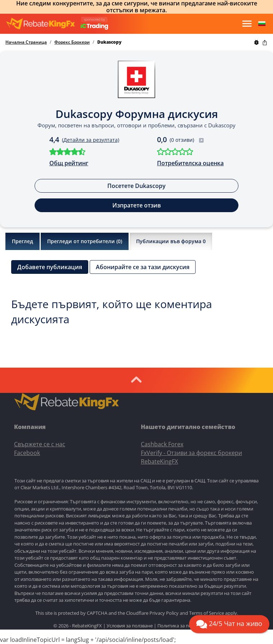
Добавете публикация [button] (50, 267)
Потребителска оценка (190, 163)
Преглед (23, 241)
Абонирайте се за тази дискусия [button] (143, 267)
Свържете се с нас (40, 444)
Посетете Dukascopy (136, 186)
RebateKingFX (159, 461)
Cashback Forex (162, 444)
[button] (262, 24)
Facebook (27, 453)
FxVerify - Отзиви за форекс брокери (191, 453)
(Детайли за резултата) (91, 140)
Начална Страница (26, 42)
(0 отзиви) (187, 140)
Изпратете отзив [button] (137, 205)
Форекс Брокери (72, 42)
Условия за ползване (130, 626)
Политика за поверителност (189, 626)
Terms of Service (207, 613)
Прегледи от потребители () (85, 241)
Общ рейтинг (69, 163)
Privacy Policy (164, 613)
